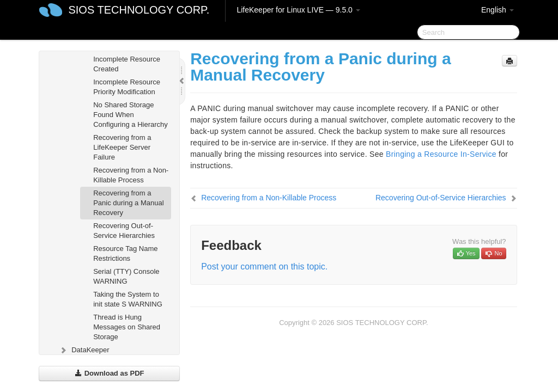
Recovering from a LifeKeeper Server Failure (122, 147)
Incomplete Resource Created (127, 64)
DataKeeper (84, 350)
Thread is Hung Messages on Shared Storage (127, 327)
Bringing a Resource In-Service (441, 154)
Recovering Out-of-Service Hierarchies (124, 231)
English (498, 10)
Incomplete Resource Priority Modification (127, 87)
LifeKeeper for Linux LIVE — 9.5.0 (298, 10)
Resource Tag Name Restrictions (125, 253)
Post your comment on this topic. (264, 267)
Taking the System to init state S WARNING (128, 299)
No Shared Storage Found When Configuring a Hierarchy (131, 115)
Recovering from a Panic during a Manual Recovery (128, 203)
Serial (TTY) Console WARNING (126, 276)
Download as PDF (109, 373)
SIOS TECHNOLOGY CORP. (139, 10)
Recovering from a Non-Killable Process (131, 175)
